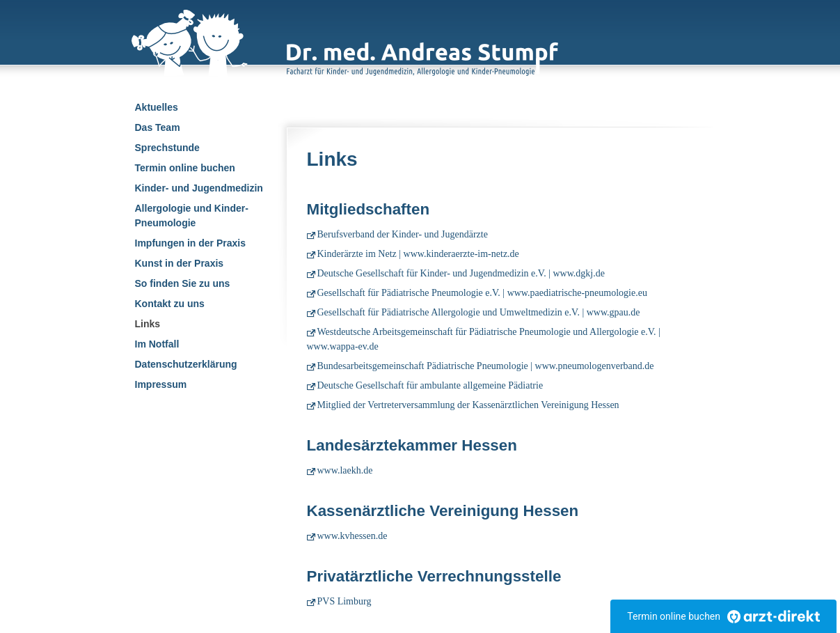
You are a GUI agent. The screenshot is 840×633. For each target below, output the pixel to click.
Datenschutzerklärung (186, 364)
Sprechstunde (167, 148)
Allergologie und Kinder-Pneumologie (192, 216)
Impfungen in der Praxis (190, 243)
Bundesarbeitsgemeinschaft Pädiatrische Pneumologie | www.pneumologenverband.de (486, 366)
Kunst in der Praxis (180, 263)
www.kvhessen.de (352, 536)
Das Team (158, 127)
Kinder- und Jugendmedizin (199, 188)
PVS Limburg (344, 601)
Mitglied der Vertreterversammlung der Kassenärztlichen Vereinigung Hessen (468, 405)
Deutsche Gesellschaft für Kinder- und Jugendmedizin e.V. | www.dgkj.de (461, 273)
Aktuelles (157, 107)
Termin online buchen (185, 168)
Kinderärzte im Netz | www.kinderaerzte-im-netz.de (418, 254)
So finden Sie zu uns (183, 283)
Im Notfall (157, 344)
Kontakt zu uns (170, 304)
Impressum (161, 384)
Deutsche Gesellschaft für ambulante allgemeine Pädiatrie (430, 385)
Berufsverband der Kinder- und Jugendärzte (403, 234)
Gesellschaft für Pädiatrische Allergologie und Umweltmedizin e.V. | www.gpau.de (479, 312)
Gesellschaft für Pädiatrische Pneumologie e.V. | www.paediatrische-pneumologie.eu (482, 293)
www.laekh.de (345, 470)
